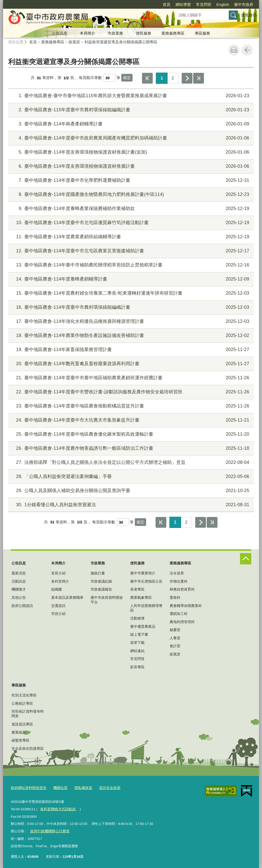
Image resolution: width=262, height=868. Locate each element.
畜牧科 (175, 597)
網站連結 (137, 651)
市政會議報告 (101, 589)
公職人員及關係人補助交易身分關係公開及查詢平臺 (130, 491)
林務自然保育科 (182, 589)
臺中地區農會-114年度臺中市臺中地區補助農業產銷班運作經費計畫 (130, 378)
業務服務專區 (173, 33)
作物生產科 (179, 581)
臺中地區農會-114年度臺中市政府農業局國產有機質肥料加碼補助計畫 (130, 138)
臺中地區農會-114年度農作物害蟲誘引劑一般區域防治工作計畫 (130, 448)
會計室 (175, 646)
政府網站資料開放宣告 (27, 788)
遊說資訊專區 (22, 724)
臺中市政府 (244, 4)
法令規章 (177, 573)
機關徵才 (19, 589)
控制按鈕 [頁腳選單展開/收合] (246, 559)
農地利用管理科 (182, 622)
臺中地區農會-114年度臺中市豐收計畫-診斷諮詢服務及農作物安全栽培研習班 (130, 392)
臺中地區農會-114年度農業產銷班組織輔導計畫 (130, 237)
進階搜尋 (249, 15)
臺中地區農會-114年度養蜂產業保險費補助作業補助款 (130, 209)
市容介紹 (58, 614)
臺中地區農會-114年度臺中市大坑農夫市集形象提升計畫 (130, 420)
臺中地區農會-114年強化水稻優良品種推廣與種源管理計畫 (130, 321)
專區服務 (202, 33)
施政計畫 (98, 573)
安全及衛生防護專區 (28, 749)
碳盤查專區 (20, 740)
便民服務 (144, 33)
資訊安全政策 (104, 788)
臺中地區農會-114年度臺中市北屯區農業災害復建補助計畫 (130, 251)
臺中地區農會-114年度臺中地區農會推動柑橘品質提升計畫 (130, 406)
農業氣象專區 (141, 597)
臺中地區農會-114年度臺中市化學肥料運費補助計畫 (130, 180)
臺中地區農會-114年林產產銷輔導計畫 (130, 124)
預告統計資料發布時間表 (28, 714)
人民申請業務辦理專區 (146, 608)
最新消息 (19, 573)
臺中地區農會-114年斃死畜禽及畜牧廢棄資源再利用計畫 (130, 364)
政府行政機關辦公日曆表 (48, 830)
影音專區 (137, 667)
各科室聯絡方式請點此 (57, 808)
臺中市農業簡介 (143, 573)
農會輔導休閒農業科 (186, 606)
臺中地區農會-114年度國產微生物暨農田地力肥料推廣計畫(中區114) (130, 194)
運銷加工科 (179, 614)
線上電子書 (139, 634)
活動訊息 (19, 581)
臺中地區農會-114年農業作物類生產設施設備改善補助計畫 (130, 336)
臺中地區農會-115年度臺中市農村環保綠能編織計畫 (130, 110)
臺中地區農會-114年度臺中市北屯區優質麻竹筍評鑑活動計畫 (130, 223)
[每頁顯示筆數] (110, 78)
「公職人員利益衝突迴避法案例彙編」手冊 (130, 477)
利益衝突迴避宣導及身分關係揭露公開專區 (121, 42)
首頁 (167, 4)
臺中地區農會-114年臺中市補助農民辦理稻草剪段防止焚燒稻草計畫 (130, 265)
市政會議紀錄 (101, 581)
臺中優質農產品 (143, 626)
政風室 (74, 42)
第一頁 (147, 78)
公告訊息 (60, 33)
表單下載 (137, 643)
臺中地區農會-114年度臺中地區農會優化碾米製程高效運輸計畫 (130, 434)
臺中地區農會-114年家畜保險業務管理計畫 (130, 350)
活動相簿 (137, 618)
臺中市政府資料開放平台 (107, 600)
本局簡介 (88, 33)
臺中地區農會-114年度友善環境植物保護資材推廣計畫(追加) (130, 152)
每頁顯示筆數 (90, 78)
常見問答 (204, 4)
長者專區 (137, 589)
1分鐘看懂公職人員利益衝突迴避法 (130, 505)
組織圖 (57, 589)
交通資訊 (58, 606)
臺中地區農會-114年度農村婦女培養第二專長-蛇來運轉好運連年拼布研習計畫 (130, 293)
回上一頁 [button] (247, 50)
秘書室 (175, 630)
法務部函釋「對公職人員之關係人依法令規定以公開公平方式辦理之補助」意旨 (130, 462)
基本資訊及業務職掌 (67, 597)
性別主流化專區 (24, 695)
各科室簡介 (60, 581)
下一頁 (187, 78)
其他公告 (19, 597)
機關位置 (57, 788)
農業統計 (19, 732)
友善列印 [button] (234, 50)
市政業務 (115, 33)
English (223, 4)
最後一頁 (199, 78)
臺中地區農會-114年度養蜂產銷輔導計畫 (130, 279)
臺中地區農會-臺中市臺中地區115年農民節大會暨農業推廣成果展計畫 (130, 96)
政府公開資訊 (22, 606)
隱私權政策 (79, 788)
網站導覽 (183, 4)
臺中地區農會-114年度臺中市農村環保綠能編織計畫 (130, 307)
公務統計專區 (22, 703)
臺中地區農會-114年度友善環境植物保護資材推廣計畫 (130, 166)
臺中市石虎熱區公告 (146, 581)
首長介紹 (58, 573)
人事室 (175, 638)
